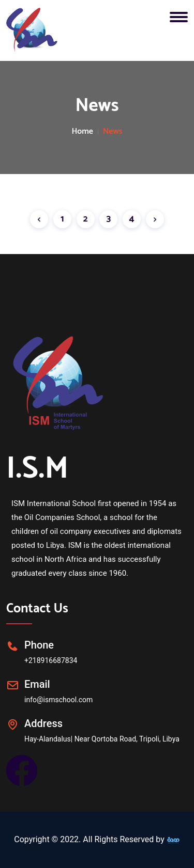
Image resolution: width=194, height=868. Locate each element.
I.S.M (37, 469)
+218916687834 (51, 660)
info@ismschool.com (58, 700)
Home (82, 132)
